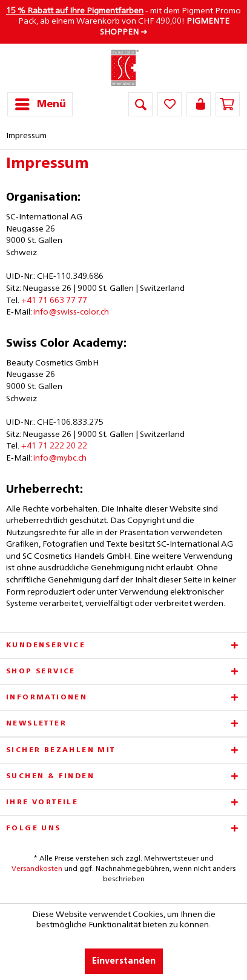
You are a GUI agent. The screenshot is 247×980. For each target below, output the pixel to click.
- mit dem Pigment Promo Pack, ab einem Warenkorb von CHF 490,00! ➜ (123, 22)
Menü (41, 102)
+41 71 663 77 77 (54, 301)
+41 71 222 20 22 (54, 446)
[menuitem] (40, 104)
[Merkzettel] (170, 104)
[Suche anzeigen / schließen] (140, 104)
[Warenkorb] (228, 104)
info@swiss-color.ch (71, 312)
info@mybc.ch (60, 458)
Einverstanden (124, 961)
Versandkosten (37, 869)
